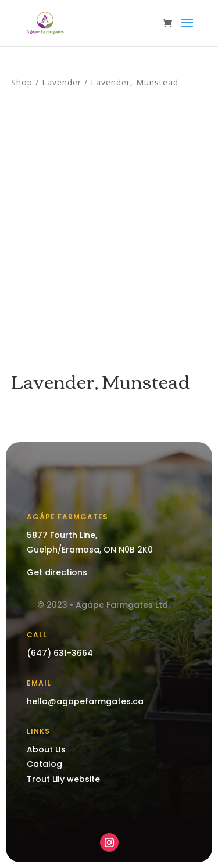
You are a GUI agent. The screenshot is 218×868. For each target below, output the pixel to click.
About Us (46, 749)
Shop (22, 82)
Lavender (62, 82)
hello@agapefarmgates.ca (85, 701)
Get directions (57, 572)
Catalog (44, 764)
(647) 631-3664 (60, 653)
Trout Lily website (63, 779)
